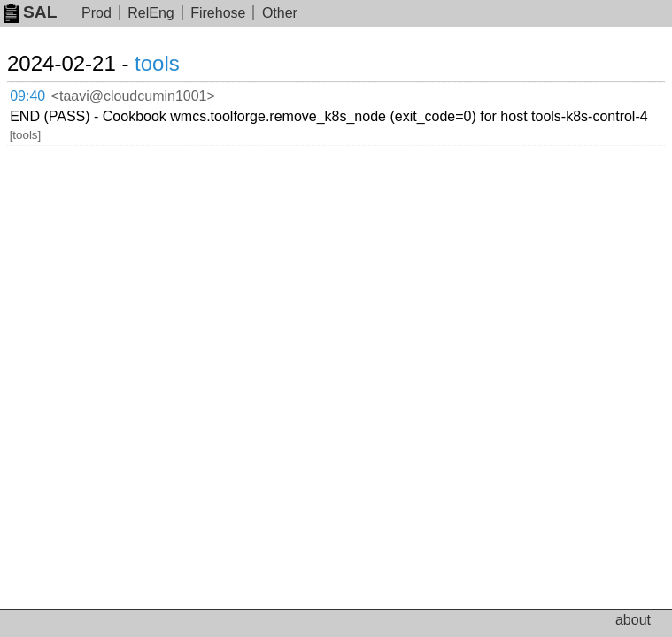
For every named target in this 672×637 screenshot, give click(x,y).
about (633, 620)
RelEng (151, 13)
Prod (97, 13)
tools (157, 63)
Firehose (218, 13)
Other (280, 13)
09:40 (27, 96)
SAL (30, 12)
